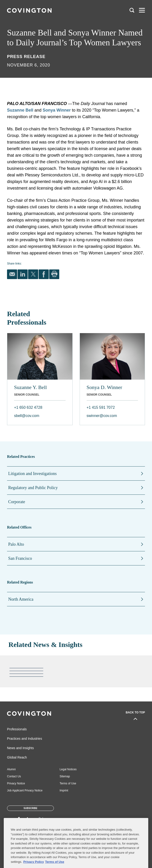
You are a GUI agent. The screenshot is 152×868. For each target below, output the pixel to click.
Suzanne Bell (20, 110)
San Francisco (20, 558)
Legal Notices (68, 769)
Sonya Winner (57, 110)
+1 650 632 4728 (28, 407)
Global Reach (17, 757)
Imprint (64, 790)
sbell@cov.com (27, 416)
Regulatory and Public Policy (33, 488)
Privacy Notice (16, 783)
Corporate (17, 502)
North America (21, 599)
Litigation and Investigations (32, 474)
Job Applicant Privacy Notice (25, 790)
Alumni (11, 769)
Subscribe (31, 808)
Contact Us (14, 776)
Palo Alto (16, 544)
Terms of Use (68, 783)
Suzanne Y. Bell (30, 387)
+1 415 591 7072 (101, 407)
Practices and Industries (24, 739)
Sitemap (65, 776)
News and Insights (20, 748)
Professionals (17, 729)
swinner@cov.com (102, 416)
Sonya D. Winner (104, 387)
